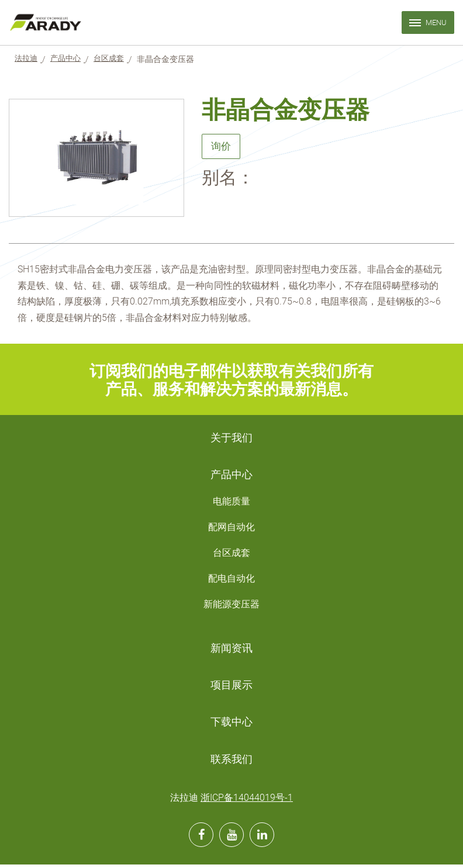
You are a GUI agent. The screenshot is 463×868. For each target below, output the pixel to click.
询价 (222, 148)
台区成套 (231, 555)
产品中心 (231, 476)
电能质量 (231, 504)
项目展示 (231, 688)
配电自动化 (231, 581)
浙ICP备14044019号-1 (247, 801)
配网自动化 (231, 529)
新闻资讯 (231, 651)
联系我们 (231, 762)
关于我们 (231, 440)
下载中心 (231, 725)
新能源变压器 (231, 606)
